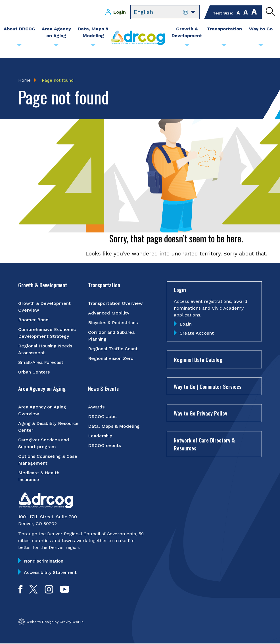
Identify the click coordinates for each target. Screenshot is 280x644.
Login (120, 12)
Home (24, 80)
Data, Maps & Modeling (114, 426)
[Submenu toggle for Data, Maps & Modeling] (93, 47)
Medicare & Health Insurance (39, 476)
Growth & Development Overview (44, 307)
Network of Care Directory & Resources (204, 444)
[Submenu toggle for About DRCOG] (19, 47)
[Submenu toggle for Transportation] (224, 47)
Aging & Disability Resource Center (48, 427)
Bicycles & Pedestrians (113, 323)
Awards (96, 407)
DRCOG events (105, 446)
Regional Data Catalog (198, 360)
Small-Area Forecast (41, 363)
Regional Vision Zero (111, 359)
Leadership (100, 436)
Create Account (197, 334)
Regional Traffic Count (113, 349)
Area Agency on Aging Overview (42, 411)
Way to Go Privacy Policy (200, 414)
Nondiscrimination (44, 561)
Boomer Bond (33, 320)
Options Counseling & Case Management (48, 460)
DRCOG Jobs (102, 417)
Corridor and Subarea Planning (111, 336)
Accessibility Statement (50, 573)
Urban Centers (34, 372)
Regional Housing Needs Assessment (45, 350)
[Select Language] (165, 12)
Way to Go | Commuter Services (208, 387)
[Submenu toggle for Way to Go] (261, 47)
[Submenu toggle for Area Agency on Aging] (56, 47)
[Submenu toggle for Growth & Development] (187, 47)
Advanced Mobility (109, 313)
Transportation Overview (115, 304)
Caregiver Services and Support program (44, 443)
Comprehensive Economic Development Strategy (47, 333)
